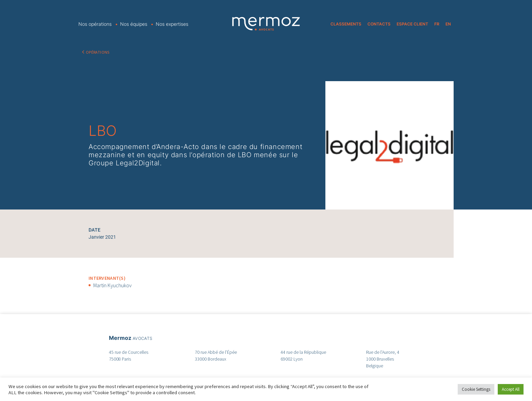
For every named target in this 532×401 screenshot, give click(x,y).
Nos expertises (172, 24)
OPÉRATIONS (98, 52)
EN (448, 24)
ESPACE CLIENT (412, 24)
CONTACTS (379, 24)
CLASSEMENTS (346, 24)
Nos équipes (134, 24)
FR (437, 24)
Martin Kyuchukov (112, 285)
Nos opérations (95, 24)
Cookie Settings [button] (476, 389)
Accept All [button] (511, 389)
